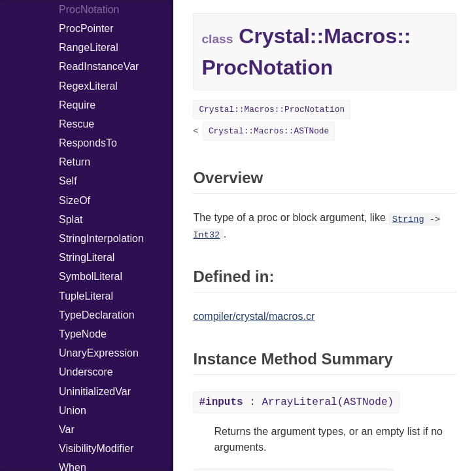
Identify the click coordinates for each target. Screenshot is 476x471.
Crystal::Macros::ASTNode (269, 131)
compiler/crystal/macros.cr (254, 316)
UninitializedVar (95, 392)
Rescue (76, 124)
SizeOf (75, 201)
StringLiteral (87, 257)
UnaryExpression (99, 353)
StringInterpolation (101, 238)
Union (73, 410)
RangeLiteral (89, 47)
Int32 (206, 235)
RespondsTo (88, 143)
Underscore (86, 372)
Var (67, 429)
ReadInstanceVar (99, 66)
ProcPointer (86, 28)
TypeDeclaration (97, 315)
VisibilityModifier (96, 448)
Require (77, 105)
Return (75, 162)
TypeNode (83, 334)
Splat (71, 219)
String (408, 219)
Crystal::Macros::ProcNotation (272, 110)
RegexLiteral (88, 86)
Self (68, 181)
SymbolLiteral (91, 276)
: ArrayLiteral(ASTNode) (296, 402)
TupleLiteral (86, 296)
